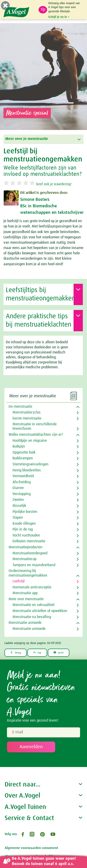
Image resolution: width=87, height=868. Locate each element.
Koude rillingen (24, 524)
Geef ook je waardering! (54, 184)
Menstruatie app (25, 593)
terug (16, 652)
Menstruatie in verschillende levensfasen (35, 426)
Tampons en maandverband (34, 565)
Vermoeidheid (23, 476)
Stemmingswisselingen (31, 464)
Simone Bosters (35, 200)
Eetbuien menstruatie (29, 541)
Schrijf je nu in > (59, 17)
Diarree (18, 488)
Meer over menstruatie (26, 599)
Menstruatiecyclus (27, 412)
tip (43, 9)
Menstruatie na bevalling (32, 617)
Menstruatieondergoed (30, 553)
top (37, 652)
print (59, 652)
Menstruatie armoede (25, 623)
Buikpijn (19, 446)
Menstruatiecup (24, 559)
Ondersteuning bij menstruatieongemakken (28, 573)
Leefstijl (19, 581)
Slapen (18, 518)
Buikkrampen (23, 458)
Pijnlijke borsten (25, 512)
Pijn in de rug (23, 529)
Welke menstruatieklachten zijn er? (36, 435)
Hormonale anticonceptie (32, 587)
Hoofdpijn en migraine (30, 441)
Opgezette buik (24, 452)
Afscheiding (22, 482)
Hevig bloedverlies (27, 470)
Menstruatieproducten (26, 547)
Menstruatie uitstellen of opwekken (40, 611)
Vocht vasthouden (26, 535)
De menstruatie (20, 407)
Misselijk (19, 506)
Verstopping (22, 494)
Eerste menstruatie (27, 418)
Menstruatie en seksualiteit (34, 605)
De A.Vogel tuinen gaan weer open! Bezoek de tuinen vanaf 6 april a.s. (44, 861)
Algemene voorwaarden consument (31, 848)
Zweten (18, 500)
